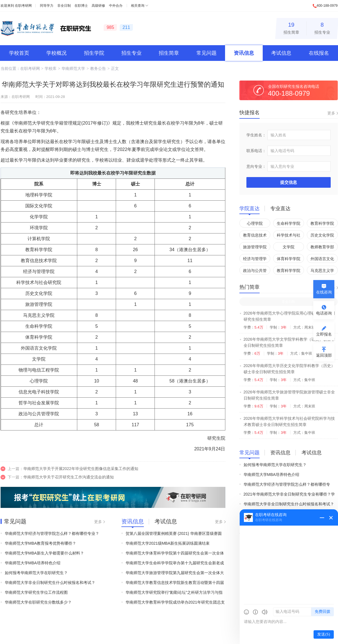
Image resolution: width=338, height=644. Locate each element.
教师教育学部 (322, 247)
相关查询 (138, 6)
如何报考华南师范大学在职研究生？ (36, 573)
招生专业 (322, 27)
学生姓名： (256, 135)
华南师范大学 (73, 68)
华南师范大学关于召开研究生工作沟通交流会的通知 (69, 477)
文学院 (289, 247)
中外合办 (116, 6)
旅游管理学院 (255, 247)
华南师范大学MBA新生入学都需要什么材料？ (44, 553)
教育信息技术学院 (255, 236)
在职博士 (81, 6)
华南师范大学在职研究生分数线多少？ (38, 602)
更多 (98, 522)
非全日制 (64, 6)
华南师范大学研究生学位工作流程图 (36, 592)
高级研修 (98, 6)
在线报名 (319, 53)
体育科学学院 (289, 259)
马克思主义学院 (322, 271)
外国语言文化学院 (322, 260)
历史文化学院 (322, 235)
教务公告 (98, 68)
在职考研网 (23, 6)
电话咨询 (324, 313)
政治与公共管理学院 (255, 271)
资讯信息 (244, 53)
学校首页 (19, 53)
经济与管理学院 (255, 260)
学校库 (51, 68)
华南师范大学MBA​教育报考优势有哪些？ (40, 543)
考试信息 (281, 53)
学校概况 (56, 53)
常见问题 (207, 53)
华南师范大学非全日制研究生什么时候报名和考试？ (50, 583)
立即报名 (324, 334)
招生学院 (94, 53)
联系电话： (256, 151)
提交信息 (289, 182)
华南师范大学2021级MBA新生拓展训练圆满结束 (168, 543)
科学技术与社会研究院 (289, 236)
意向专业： (256, 166)
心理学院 (255, 223)
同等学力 (47, 6)
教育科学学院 (322, 223)
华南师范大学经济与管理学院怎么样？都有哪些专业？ (52, 533)
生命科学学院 (289, 223)
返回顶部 (324, 355)
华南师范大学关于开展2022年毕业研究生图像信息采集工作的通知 (81, 469)
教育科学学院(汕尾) (289, 271)
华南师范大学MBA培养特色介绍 (33, 563)
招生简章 (291, 27)
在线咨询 (324, 292)
